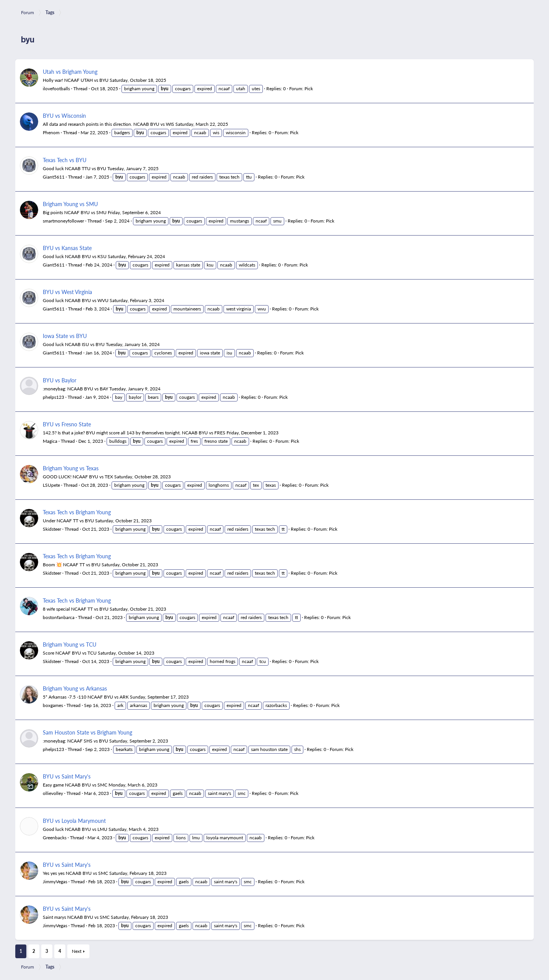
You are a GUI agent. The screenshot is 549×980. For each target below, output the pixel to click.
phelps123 (53, 397)
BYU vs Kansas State (67, 248)
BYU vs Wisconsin (64, 115)
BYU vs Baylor (60, 380)
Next (77, 951)
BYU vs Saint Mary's (67, 776)
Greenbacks (55, 838)
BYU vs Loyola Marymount (74, 821)
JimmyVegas (55, 882)
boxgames (53, 705)
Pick (309, 89)
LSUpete (51, 485)
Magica (50, 441)
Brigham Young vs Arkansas (75, 688)
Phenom (51, 132)
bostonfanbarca (59, 617)
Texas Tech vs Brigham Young (77, 512)
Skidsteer (52, 529)
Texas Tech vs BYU (65, 160)
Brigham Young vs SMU (70, 204)
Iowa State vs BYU (65, 336)
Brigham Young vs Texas (71, 468)
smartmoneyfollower (63, 221)
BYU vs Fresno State (67, 424)
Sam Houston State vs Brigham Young (87, 732)
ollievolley (53, 793)
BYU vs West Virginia (67, 292)
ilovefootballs (56, 89)
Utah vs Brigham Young (70, 72)
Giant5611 (54, 177)
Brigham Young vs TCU (70, 644)
